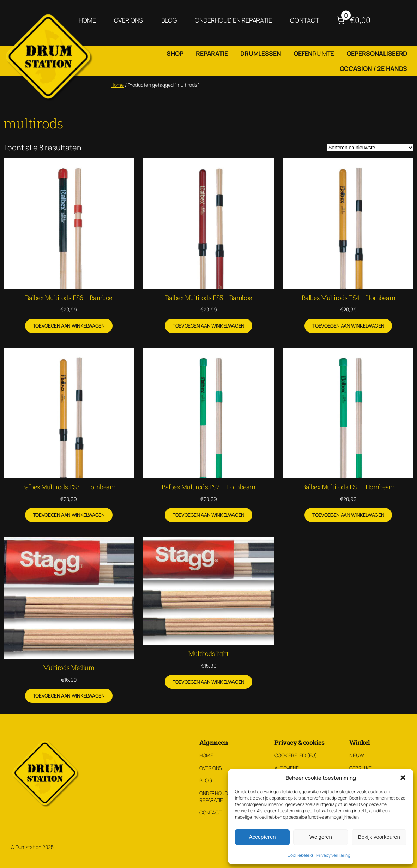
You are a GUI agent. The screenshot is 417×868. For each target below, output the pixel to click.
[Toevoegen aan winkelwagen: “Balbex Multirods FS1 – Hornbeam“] (348, 515)
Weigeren (321, 837)
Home (117, 85)
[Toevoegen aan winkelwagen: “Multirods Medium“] (69, 696)
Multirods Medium (69, 668)
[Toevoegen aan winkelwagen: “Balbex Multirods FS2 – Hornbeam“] (208, 515)
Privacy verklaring (333, 855)
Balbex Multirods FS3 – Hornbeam (69, 487)
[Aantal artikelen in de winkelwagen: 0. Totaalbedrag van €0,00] (353, 20)
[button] (403, 778)
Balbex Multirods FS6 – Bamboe (69, 298)
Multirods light (208, 653)
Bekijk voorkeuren (379, 837)
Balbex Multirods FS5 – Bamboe (208, 298)
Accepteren (262, 837)
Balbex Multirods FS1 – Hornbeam (348, 487)
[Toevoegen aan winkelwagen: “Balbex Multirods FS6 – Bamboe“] (69, 326)
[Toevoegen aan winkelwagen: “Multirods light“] (208, 682)
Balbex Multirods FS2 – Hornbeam (208, 487)
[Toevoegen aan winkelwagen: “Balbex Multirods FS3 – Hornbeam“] (69, 515)
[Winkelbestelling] (370, 148)
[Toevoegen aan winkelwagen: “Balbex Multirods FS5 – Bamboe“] (208, 326)
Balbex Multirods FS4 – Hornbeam (349, 298)
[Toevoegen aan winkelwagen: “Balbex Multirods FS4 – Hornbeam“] (348, 326)
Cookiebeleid (300, 855)
